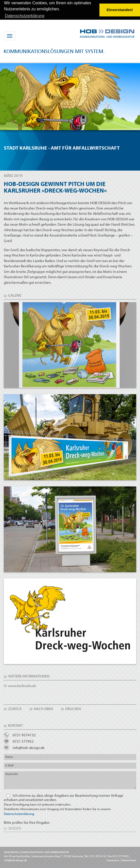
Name (9, 756)
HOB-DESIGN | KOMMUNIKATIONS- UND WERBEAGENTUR (36, 852)
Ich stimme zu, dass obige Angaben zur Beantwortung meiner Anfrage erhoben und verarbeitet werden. (64, 804)
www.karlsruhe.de (22, 685)
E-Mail (9, 765)
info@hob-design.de (29, 747)
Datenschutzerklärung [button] (25, 16)
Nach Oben (43, 708)
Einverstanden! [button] (120, 10)
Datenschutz (129, 860)
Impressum (113, 860)
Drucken (73, 708)
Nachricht (12, 774)
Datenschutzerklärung (19, 813)
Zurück (15, 708)
